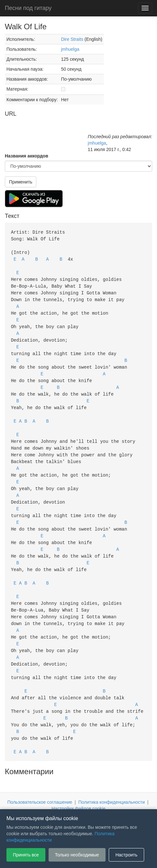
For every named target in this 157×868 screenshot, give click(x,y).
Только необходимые (77, 855)
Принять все (26, 855)
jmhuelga (70, 49)
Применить (21, 182)
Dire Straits (72, 39)
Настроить (126, 855)
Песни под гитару (28, 8)
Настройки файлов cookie (78, 783)
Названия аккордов (27, 156)
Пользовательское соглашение (40, 777)
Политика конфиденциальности (112, 777)
